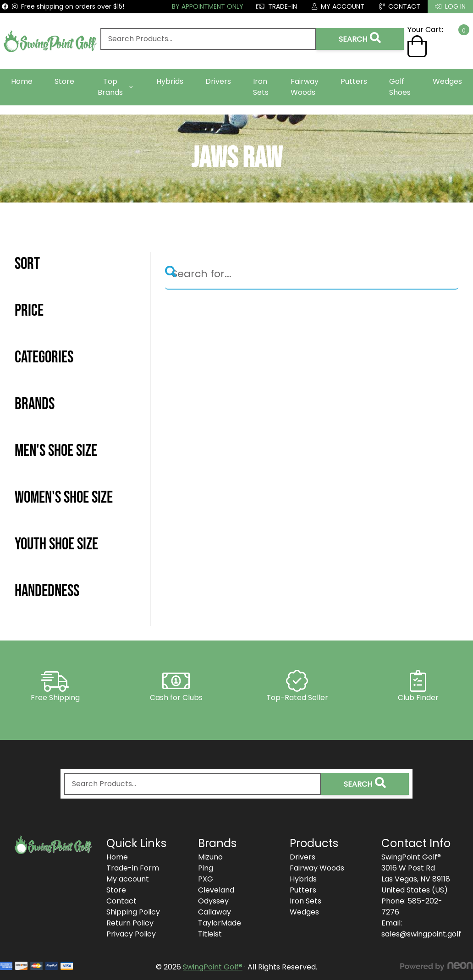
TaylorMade (220, 923)
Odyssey (213, 901)
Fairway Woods (305, 87)
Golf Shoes (400, 87)
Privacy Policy (131, 934)
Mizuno (210, 857)
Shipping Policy (133, 912)
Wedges (447, 81)
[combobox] (208, 39)
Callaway (214, 912)
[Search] (312, 274)
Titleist (210, 934)
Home (22, 81)
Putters (354, 81)
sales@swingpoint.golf (421, 934)
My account (128, 879)
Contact (121, 901)
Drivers (218, 81)
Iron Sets (261, 87)
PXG (206, 879)
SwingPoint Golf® (213, 967)
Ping (206, 868)
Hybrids (170, 81)
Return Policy (130, 923)
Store (64, 81)
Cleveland (216, 890)
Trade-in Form (133, 868)
